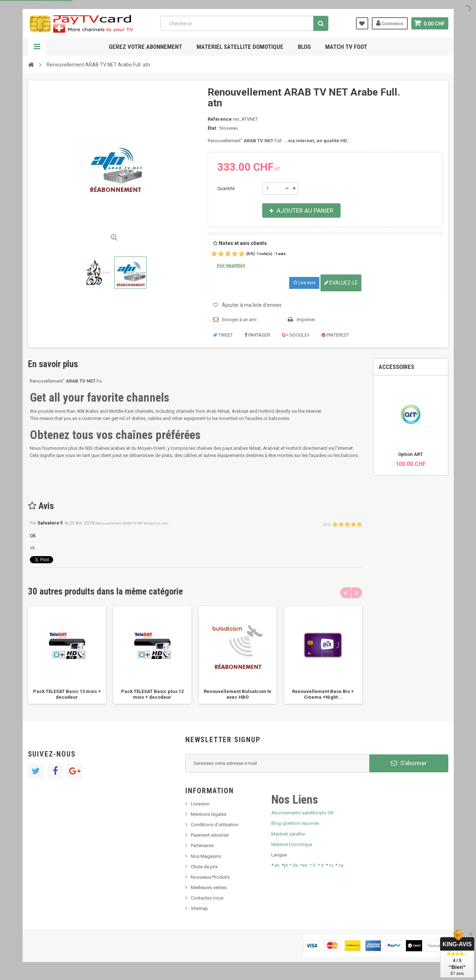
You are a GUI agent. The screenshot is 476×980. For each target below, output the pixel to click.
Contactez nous (207, 898)
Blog (304, 47)
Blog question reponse (295, 823)
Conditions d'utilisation (215, 825)
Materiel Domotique (292, 844)
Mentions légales (209, 814)
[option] (67, 655)
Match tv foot (346, 47)
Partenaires (202, 845)
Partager (257, 335)
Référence (220, 119)
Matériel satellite (288, 834)
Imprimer (306, 320)
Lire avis (304, 283)
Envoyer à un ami (239, 320)
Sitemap (199, 908)
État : (213, 128)
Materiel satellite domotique (240, 47)
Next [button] (357, 593)
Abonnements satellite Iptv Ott (302, 813)
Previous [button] (346, 593)
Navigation (37, 47)
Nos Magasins (206, 856)
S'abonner (409, 763)
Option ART (410, 454)
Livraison (200, 804)
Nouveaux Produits (210, 877)
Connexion (390, 23)
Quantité (226, 188)
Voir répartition (231, 265)
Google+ (296, 335)
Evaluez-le (341, 283)
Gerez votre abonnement (145, 47)
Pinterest (335, 335)
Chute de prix (204, 867)
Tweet (223, 335)
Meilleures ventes (209, 887)
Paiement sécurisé (210, 835)
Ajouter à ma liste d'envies (252, 305)
